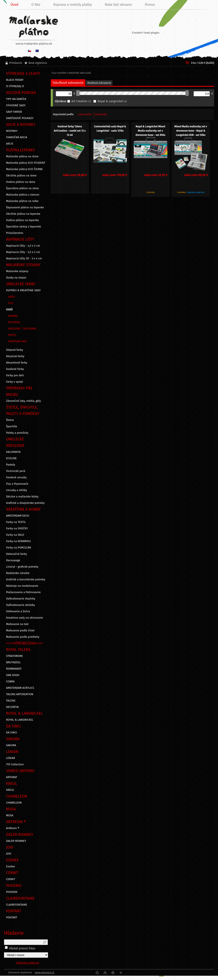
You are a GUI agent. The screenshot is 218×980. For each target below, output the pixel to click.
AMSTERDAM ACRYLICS (20, 688)
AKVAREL (13, 316)
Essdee (11, 866)
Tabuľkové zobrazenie (68, 83)
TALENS (11, 701)
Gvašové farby (15, 369)
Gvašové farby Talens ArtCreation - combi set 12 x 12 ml (70, 131)
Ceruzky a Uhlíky (17, 490)
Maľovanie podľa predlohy (23, 637)
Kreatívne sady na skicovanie (25, 618)
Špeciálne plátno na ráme (23, 188)
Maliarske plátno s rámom (23, 195)
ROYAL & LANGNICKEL (20, 720)
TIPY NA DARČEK (16, 99)
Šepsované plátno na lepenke (25, 207)
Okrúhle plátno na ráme (21, 176)
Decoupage (13, 560)
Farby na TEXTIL (16, 522)
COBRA (10, 682)
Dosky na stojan (16, 278)
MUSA (10, 815)
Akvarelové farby (17, 363)
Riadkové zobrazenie (99, 83)
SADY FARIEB (14, 112)
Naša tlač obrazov (118, 5)
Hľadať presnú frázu (22, 948)
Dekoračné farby (17, 554)
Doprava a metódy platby (73, 5)
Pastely (11, 465)
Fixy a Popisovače (17, 484)
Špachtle (12, 426)
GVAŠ (9, 310)
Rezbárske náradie (18, 573)
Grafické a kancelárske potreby (26, 579)
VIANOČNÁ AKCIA (17, 137)
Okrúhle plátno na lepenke (23, 214)
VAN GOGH (13, 675)
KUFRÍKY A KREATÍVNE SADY (23, 290)
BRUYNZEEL (13, 662)
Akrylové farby (15, 356)
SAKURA (11, 745)
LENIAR (11, 758)
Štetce (10, 420)
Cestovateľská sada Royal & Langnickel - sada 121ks (110, 129)
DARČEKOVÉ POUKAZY (20, 118)
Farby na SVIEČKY (17, 528)
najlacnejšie (85, 114)
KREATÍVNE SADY (18, 341)
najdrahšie (101, 114)
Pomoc (150, 5)
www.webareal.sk (45, 973)
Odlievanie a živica (18, 611)
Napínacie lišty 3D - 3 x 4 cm (24, 258)
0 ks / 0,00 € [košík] (203, 63)
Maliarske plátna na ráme (22, 156)
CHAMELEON (14, 803)
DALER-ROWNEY (16, 841)
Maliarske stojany (17, 271)
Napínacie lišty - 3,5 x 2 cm (23, 252)
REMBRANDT (14, 669)
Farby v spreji (15, 382)
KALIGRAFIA (13, 452)
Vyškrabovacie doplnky (21, 599)
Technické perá (16, 471)
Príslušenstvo (15, 233)
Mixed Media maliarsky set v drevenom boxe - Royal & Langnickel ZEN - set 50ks (191, 131)
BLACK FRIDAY (15, 80)
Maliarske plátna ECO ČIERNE (25, 169)
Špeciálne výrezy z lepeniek (24, 227)
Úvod (54, 73)
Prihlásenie (16, 63)
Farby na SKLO (15, 535)
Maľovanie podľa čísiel (20, 631)
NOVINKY (12, 131)
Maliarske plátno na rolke (22, 201)
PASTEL (12, 335)
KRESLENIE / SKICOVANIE (23, 329)
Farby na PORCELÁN (19, 548)
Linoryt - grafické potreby (22, 567)
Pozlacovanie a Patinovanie (23, 592)
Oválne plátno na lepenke (23, 220)
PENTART (12, 918)
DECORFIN (13, 707)
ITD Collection (15, 764)
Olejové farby (15, 350)
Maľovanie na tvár (18, 624)
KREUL (10, 790)
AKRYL (12, 297)
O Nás (36, 5)
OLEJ (11, 303)
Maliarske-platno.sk (28, 963)
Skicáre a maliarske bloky (22, 497)
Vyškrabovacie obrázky (21, 605)
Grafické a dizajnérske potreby (25, 503)
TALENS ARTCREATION (20, 694)
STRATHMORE (15, 656)
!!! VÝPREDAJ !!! (15, 86)
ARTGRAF (12, 777)
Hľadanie (14, 933)
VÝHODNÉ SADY (16, 105)
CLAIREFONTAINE (17, 905)
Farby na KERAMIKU (18, 541)
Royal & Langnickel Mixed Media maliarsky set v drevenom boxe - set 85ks (150, 131)
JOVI (9, 854)
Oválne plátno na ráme (21, 182)
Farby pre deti (15, 375)
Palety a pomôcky (17, 433)
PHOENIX (12, 892)
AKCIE (10, 144)
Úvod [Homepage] (15, 5)
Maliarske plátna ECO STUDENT (26, 163)
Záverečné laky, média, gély (24, 401)
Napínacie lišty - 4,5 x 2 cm (23, 246)
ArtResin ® (13, 828)
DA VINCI (12, 733)
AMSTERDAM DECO (18, 516)
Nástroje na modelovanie (22, 586)
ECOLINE (11, 458)
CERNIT (11, 879)
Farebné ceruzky (16, 477)
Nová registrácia (38, 63)
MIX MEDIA (14, 322)
